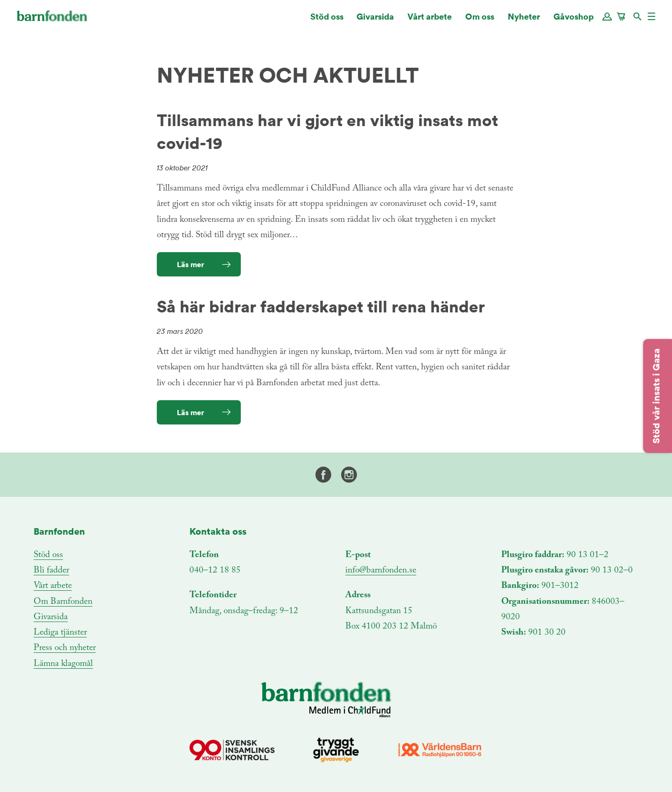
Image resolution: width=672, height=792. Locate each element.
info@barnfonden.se (381, 570)
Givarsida (375, 21)
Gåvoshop (574, 21)
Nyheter (524, 21)
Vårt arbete (430, 21)
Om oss (480, 21)
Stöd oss (327, 21)
